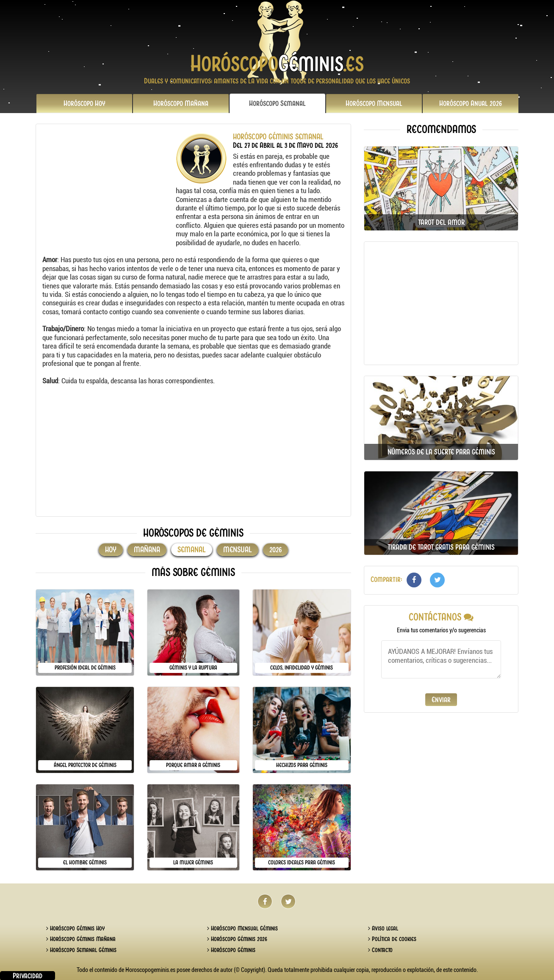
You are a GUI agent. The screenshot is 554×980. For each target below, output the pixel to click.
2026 (471, 103)
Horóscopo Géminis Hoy (75, 928)
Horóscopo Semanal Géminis (81, 950)
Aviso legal (383, 928)
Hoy (84, 103)
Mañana (181, 103)
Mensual (374, 103)
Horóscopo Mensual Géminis (242, 928)
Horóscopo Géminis (231, 950)
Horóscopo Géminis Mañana (81, 939)
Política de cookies (392, 939)
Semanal (277, 103)
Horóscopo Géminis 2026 (237, 939)
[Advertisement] (108, 185)
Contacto (380, 950)
